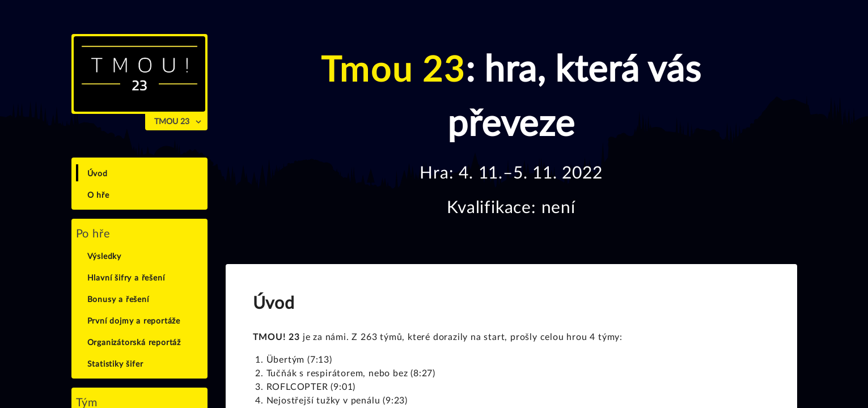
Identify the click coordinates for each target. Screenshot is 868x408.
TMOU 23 (172, 122)
